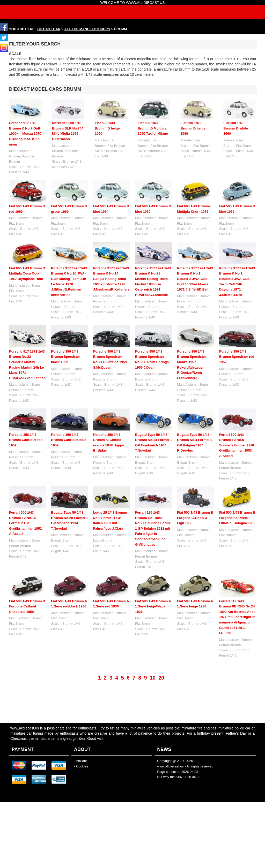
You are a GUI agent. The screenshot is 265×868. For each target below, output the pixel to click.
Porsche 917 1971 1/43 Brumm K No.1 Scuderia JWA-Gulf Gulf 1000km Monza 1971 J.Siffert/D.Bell (195, 279)
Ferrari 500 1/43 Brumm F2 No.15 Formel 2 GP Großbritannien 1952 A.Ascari (25, 523)
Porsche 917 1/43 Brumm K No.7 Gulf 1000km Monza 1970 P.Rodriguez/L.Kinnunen (25, 134)
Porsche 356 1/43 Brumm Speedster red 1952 (237, 357)
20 (161, 661)
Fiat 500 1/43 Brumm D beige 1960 (107, 128)
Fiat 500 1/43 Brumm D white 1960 (236, 128)
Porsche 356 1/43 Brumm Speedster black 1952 (65, 357)
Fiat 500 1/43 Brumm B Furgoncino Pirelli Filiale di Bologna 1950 (237, 518)
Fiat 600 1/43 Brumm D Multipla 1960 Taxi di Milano (153, 128)
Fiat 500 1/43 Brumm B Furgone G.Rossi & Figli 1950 (195, 518)
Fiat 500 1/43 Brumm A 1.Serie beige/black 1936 (153, 589)
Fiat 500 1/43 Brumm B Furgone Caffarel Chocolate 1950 (27, 606)
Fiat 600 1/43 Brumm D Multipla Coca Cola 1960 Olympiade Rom (27, 273)
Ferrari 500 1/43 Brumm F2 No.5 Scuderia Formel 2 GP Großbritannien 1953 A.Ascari (237, 445)
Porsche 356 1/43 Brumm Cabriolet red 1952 (26, 440)
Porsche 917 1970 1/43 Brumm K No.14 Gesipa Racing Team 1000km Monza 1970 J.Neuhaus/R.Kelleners (111, 279)
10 (153, 661)
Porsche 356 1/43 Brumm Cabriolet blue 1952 (69, 440)
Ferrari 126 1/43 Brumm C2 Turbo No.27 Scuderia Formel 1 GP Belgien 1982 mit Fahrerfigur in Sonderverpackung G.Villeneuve (153, 528)
